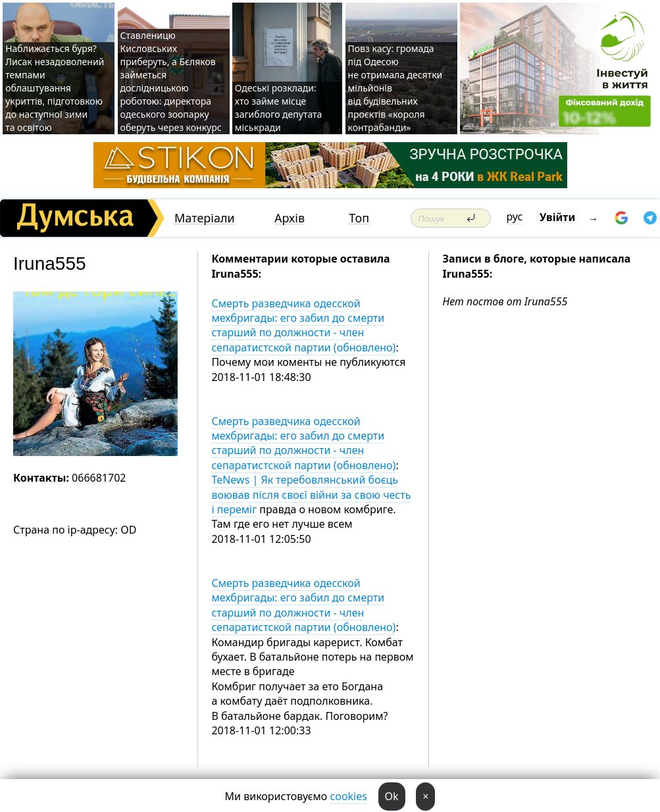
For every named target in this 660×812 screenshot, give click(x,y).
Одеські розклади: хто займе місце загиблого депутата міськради (279, 108)
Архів (290, 218)
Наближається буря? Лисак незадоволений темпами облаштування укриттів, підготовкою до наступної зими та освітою (55, 88)
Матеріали (205, 218)
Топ (359, 218)
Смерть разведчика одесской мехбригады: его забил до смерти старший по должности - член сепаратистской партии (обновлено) (303, 325)
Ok (392, 796)
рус (515, 216)
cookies (349, 796)
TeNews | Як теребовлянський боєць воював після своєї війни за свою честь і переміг (311, 495)
